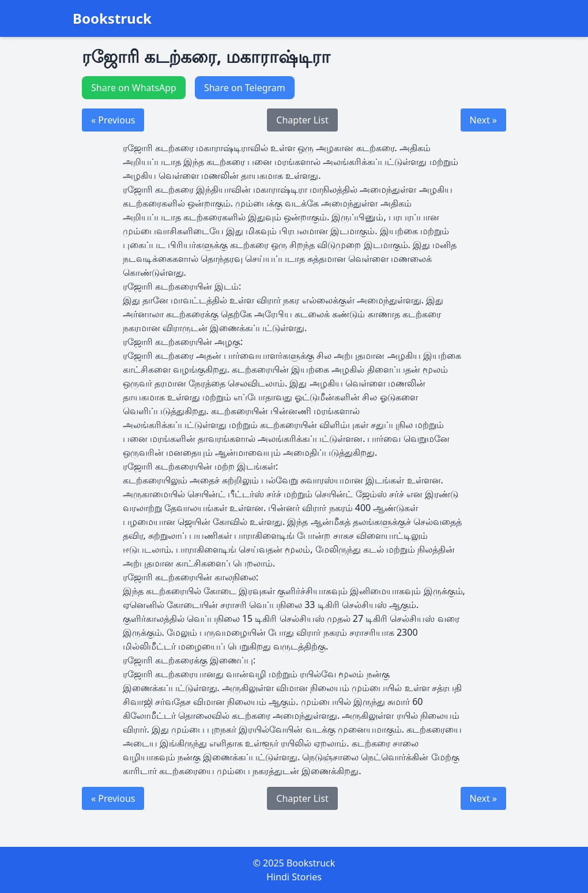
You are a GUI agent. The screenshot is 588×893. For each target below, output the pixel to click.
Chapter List (302, 120)
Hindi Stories (294, 877)
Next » (483, 120)
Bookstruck (112, 18)
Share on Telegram (245, 88)
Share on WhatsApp (134, 88)
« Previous (113, 120)
